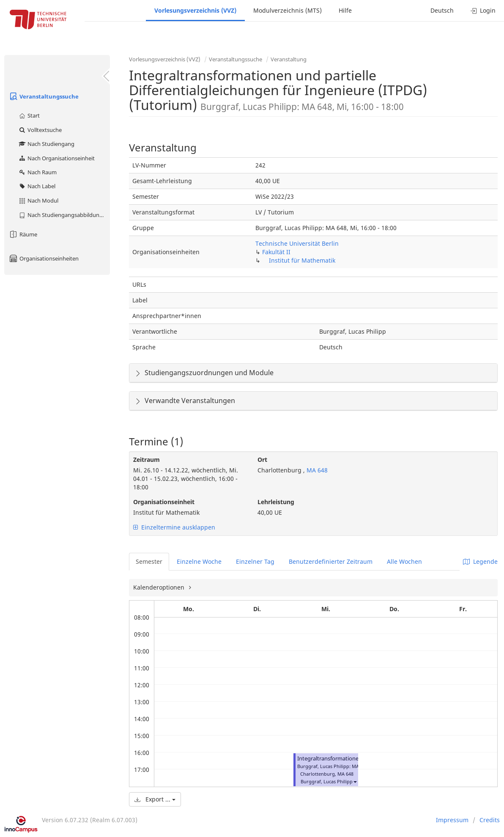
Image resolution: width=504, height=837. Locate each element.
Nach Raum (37, 172)
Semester (149, 561)
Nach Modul (38, 200)
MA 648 (316, 470)
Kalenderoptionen (160, 587)
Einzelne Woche (199, 561)
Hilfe (345, 10)
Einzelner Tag (255, 561)
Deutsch (442, 10)
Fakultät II (276, 252)
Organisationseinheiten (44, 258)
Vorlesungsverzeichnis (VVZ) (195, 10)
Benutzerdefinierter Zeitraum (331, 561)
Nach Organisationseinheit (56, 158)
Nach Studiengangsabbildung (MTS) (64, 215)
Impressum (452, 820)
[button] (355, 781)
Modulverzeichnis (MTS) (288, 10)
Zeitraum (147, 460)
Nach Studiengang (46, 144)
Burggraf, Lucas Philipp (327, 781)
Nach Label (37, 186)
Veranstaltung (289, 59)
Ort (262, 460)
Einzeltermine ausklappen (174, 527)
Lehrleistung (276, 502)
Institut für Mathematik (302, 260)
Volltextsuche (40, 130)
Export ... (155, 799)
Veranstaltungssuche (44, 96)
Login (483, 10)
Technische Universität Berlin (297, 243)
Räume (23, 234)
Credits (490, 820)
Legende (480, 561)
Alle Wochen (404, 561)
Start (29, 115)
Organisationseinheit (164, 502)
